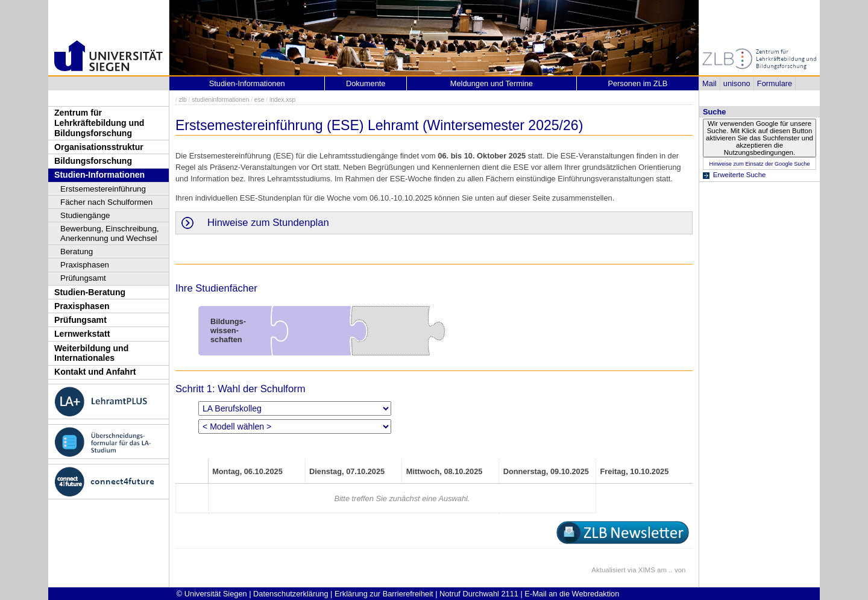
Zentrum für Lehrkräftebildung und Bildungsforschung (99, 123)
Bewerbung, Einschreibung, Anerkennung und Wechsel (110, 233)
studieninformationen (220, 100)
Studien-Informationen (99, 175)
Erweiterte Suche (740, 175)
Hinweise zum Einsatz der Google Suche (759, 164)
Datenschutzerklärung (291, 594)
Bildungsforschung (93, 161)
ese (259, 100)
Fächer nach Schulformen (106, 202)
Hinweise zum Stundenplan (268, 223)
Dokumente (366, 83)
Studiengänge (85, 215)
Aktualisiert (608, 570)
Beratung (77, 252)
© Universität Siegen (212, 594)
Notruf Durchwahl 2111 (479, 594)
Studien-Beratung (90, 292)
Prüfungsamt (83, 278)
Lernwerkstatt (82, 334)
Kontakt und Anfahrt (95, 372)
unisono (737, 83)
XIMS (647, 570)
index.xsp (282, 100)
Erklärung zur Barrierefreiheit (384, 594)
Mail (709, 83)
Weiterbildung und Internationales (91, 353)
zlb (183, 100)
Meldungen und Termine (492, 83)
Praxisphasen (85, 265)
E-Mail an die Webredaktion (572, 594)
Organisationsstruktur (99, 147)
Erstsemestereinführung (103, 189)
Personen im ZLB (637, 83)
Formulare (775, 83)
